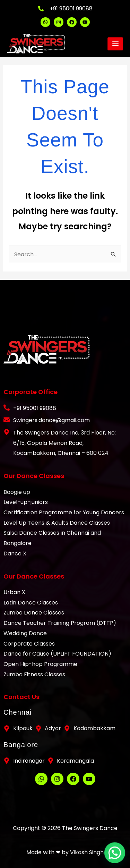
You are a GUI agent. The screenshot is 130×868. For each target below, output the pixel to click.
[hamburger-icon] (115, 44)
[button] (116, 857)
